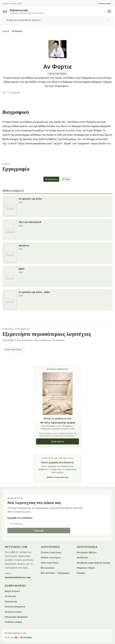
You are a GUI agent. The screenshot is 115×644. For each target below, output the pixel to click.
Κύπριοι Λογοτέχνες (51, 557)
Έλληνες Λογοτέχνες (51, 552)
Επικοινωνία (105, 4)
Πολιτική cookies (13, 612)
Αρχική (6, 31)
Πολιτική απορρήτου (15, 607)
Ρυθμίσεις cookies (13, 622)
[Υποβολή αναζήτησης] (109, 20)
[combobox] (56, 20)
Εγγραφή (39, 531)
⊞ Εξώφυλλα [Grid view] (51, 179)
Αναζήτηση (82, 557)
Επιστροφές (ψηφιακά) (16, 617)
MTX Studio (26, 637)
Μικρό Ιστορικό (12, 591)
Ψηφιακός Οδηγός (86, 568)
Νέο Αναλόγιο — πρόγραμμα (55, 573)
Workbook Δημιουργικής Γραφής (93, 563)
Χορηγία (81, 573)
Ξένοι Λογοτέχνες (50, 563)
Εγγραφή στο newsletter (20, 518)
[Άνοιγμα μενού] (109, 11)
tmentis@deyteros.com (18, 577)
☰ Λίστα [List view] (66, 179)
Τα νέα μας (10, 596)
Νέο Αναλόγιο (48, 568)
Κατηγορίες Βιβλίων (87, 552)
